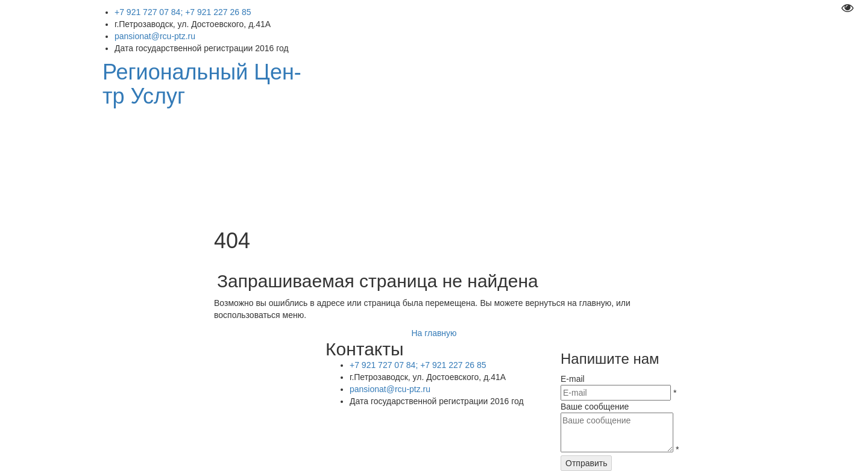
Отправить (586, 463)
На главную (434, 333)
